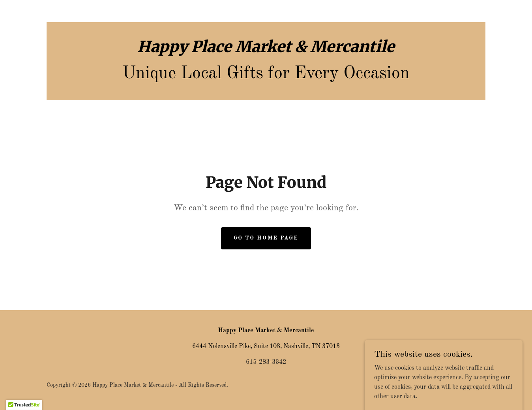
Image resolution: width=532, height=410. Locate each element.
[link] (266, 51)
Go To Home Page (266, 238)
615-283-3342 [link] (266, 362)
